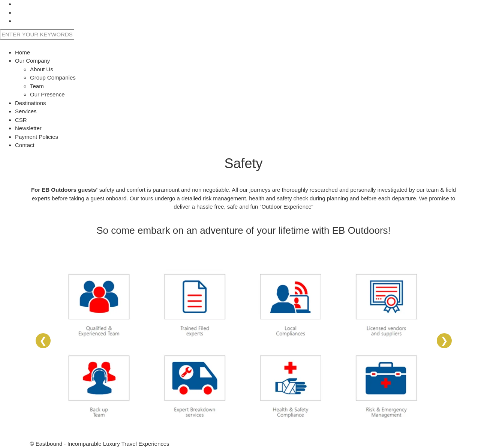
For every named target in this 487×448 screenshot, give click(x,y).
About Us (42, 69)
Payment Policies (37, 137)
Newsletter (28, 128)
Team (37, 86)
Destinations (31, 103)
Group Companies (53, 77)
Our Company (32, 61)
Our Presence (47, 94)
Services (26, 111)
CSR (21, 120)
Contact (25, 145)
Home (22, 52)
